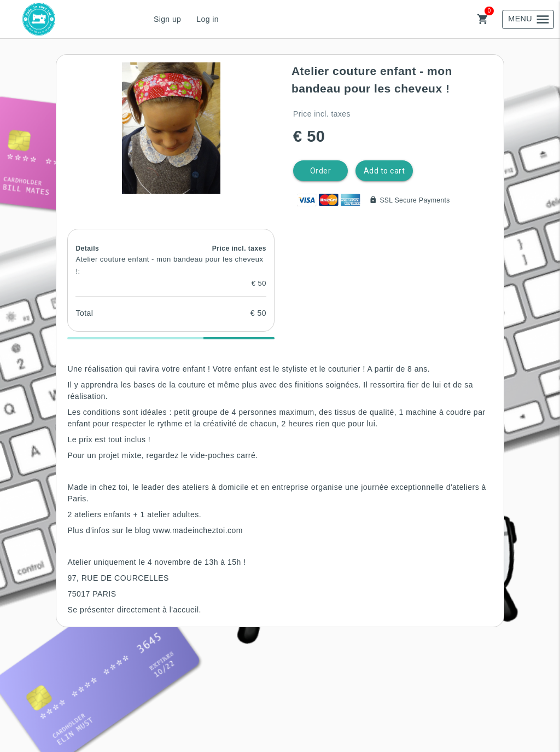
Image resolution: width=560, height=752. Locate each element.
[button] (171, 128)
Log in (208, 19)
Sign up (167, 19)
